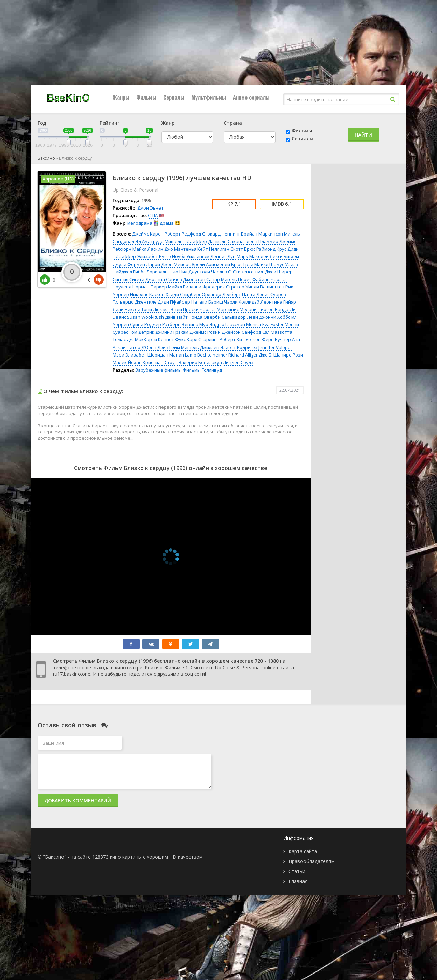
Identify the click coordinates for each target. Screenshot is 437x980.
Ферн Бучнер (276, 339)
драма (167, 223)
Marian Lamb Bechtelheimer (198, 355)
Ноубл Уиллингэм (191, 256)
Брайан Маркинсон (262, 234)
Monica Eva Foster (265, 324)
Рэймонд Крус (271, 249)
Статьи (297, 871)
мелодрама (140, 223)
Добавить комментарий (78, 800)
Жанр (168, 123)
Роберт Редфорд (183, 234)
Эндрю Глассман (227, 324)
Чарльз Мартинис (219, 309)
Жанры (121, 97)
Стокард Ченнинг (221, 234)
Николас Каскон (147, 294)
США (153, 215)
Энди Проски (185, 309)
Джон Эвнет (150, 208)
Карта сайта (303, 851)
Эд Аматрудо (149, 241)
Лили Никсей (126, 309)
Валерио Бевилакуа (200, 362)
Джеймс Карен (148, 234)
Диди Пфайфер (174, 302)
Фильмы (146, 97)
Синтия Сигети (129, 279)
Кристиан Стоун (160, 362)
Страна (233, 123)
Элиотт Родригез (239, 347)
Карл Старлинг (203, 339)
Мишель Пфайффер (186, 241)
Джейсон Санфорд (241, 332)
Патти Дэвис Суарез (264, 294)
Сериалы (174, 97)
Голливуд (212, 370)
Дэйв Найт (176, 317)
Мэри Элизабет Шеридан (140, 355)
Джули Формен (129, 264)
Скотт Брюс (243, 249)
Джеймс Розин (205, 332)
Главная (298, 881)
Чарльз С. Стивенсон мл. (237, 272)
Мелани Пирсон (257, 309)
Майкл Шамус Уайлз (276, 264)
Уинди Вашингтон (265, 287)
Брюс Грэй (242, 264)
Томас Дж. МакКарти (135, 339)
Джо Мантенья (180, 249)
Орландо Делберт (221, 294)
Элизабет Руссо (154, 256)
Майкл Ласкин (148, 249)
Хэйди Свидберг (183, 294)
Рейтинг (110, 123)
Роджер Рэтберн (163, 324)
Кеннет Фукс (172, 339)
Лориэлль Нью (162, 272)
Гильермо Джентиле (135, 302)
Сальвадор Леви (240, 317)
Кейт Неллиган (213, 249)
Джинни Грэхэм (172, 332)
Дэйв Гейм (169, 347)
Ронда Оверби (205, 317)
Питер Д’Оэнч (142, 347)
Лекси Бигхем (284, 256)
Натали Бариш (207, 302)
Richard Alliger (243, 355)
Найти (363, 135)
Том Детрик (142, 332)
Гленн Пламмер (262, 241)
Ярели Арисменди (211, 264)
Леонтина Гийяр (278, 302)
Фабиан (261, 279)
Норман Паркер (150, 287)
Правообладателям (312, 861)
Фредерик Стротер (223, 287)
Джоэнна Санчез (164, 279)
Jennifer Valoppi (275, 347)
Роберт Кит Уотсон (240, 339)
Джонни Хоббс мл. (278, 317)
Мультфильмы (209, 97)
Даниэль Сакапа (226, 241)
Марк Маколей (253, 256)
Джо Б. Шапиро (275, 355)
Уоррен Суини (128, 324)
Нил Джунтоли (195, 272)
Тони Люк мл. (156, 309)
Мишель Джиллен (200, 347)
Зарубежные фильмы (158, 370)
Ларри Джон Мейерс (168, 264)
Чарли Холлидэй (242, 302)
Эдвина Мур (195, 324)
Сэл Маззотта (277, 332)
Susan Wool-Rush (145, 317)
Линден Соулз (238, 362)
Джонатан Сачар (201, 279)
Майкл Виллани (185, 287)
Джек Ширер (279, 272)
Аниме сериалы (251, 97)
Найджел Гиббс (129, 272)
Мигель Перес (236, 279)
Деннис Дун (223, 256)
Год (42, 123)
